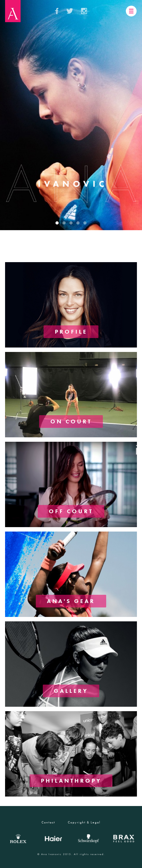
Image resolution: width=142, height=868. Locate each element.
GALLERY (71, 691)
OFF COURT (71, 511)
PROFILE (71, 332)
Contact (48, 822)
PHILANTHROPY (71, 781)
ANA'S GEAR (71, 601)
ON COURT (71, 421)
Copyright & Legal (84, 822)
